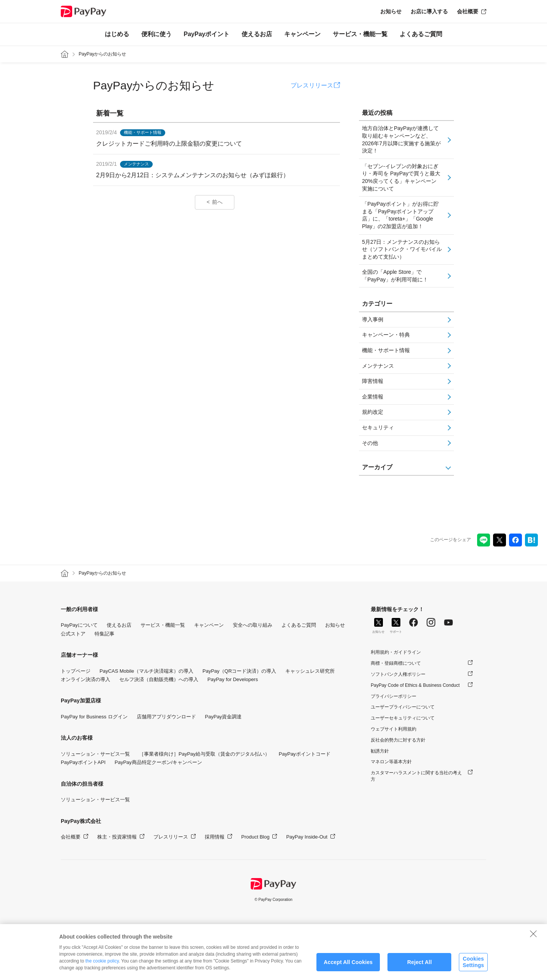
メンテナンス (378, 366)
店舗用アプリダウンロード (166, 717)
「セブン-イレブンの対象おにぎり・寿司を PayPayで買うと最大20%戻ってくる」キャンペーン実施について (401, 177)
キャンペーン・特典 (386, 335)
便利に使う (157, 34)
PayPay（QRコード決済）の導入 (239, 671)
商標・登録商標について (396, 663)
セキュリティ (378, 427)
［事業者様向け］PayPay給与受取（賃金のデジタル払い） (204, 754)
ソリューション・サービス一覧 (95, 754)
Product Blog (255, 837)
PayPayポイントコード (305, 754)
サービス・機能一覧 (360, 34)
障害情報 (373, 381)
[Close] (533, 944)
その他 (370, 443)
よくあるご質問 (421, 34)
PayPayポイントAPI (83, 762)
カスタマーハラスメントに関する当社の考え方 (416, 776)
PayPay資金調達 (224, 717)
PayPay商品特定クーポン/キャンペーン (158, 762)
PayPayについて (79, 625)
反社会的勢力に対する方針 (398, 740)
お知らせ (391, 11)
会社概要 (468, 11)
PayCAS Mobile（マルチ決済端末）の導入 (146, 671)
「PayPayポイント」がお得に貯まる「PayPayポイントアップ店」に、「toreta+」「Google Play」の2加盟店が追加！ (400, 215)
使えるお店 (257, 34)
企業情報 (373, 397)
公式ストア (73, 634)
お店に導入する (429, 11)
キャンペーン (302, 34)
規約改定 (373, 412)
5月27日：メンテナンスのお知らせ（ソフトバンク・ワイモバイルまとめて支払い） (402, 249)
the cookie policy (102, 971)
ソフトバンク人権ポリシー (398, 674)
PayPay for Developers (233, 679)
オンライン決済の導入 (85, 679)
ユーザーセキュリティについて (403, 718)
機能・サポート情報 (386, 350)
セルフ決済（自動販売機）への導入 (159, 679)
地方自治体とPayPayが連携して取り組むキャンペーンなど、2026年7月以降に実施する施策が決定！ (401, 139)
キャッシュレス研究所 (310, 671)
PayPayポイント (207, 34)
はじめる (117, 34)
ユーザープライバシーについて (403, 707)
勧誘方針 (380, 751)
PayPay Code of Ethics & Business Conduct (415, 685)
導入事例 (373, 319)
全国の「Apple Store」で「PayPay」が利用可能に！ (395, 276)
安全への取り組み (253, 625)
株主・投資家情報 (117, 837)
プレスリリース (312, 85)
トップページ (76, 671)
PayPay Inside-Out (307, 837)
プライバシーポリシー (394, 696)
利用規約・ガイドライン (396, 652)
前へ (217, 202)
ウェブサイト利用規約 (394, 729)
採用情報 (215, 837)
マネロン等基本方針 (391, 762)
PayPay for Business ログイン (94, 717)
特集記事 (104, 634)
